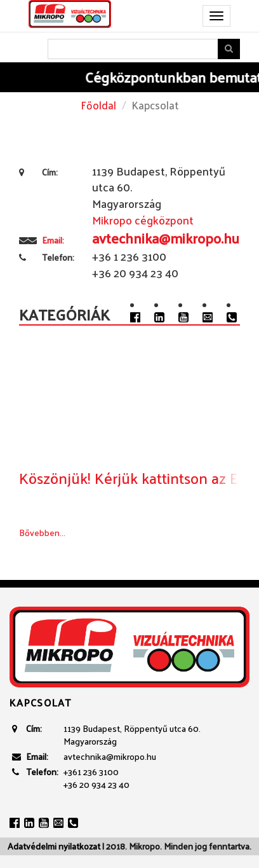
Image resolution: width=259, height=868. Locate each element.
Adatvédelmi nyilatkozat (54, 846)
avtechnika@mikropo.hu (110, 756)
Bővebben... (42, 533)
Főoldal (98, 105)
